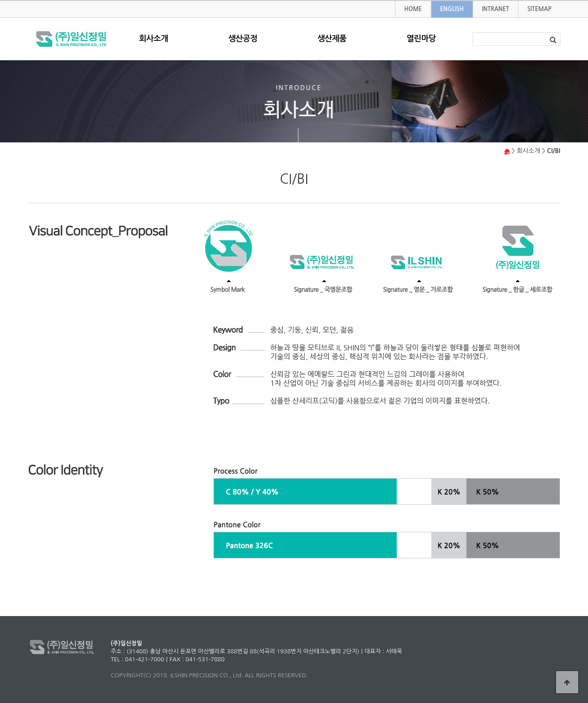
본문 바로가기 (0, 1)
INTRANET (495, 9)
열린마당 (421, 39)
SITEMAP (539, 9)
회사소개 (154, 39)
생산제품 (332, 39)
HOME (413, 9)
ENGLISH (452, 9)
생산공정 (243, 39)
